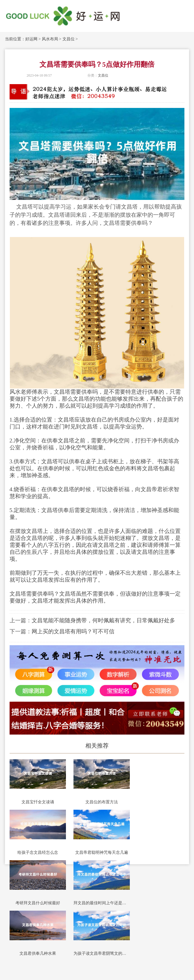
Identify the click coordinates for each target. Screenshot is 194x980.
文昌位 (69, 39)
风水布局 (50, 39)
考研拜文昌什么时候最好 (38, 903)
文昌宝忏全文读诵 (38, 802)
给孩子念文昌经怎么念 (38, 852)
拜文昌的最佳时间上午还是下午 (102, 903)
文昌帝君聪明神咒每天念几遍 (102, 852)
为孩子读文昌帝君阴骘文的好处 (102, 953)
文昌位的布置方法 (102, 802)
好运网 (31, 39)
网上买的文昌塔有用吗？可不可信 (73, 631)
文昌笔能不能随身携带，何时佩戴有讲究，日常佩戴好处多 (103, 620)
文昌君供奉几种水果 (38, 953)
